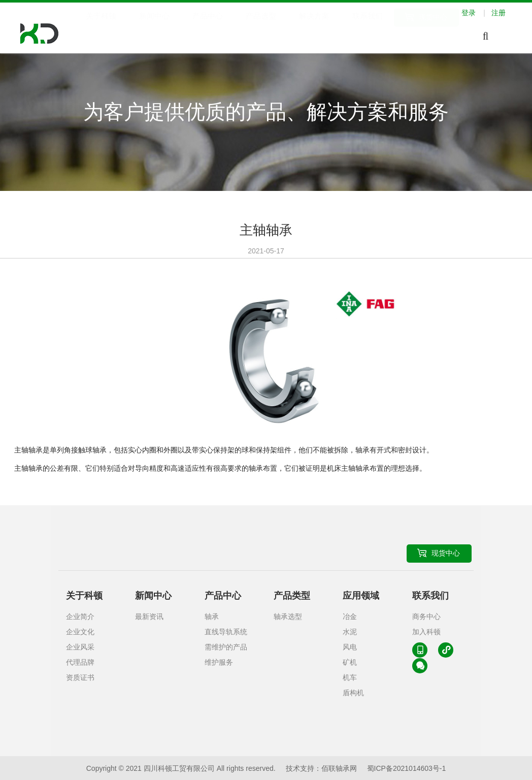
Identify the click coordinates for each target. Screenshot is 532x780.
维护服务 (219, 662)
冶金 (350, 616)
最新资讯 (149, 616)
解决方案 (314, 27)
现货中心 (433, 28)
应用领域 (361, 596)
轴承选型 (288, 616)
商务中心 (426, 616)
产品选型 (261, 27)
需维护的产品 (226, 647)
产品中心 (208, 27)
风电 (350, 647)
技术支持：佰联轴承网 (321, 768)
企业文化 (80, 632)
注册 (498, 13)
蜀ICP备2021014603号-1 (407, 768)
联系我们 (368, 27)
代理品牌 (80, 662)
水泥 (350, 632)
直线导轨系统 (226, 632)
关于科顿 (101, 27)
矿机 (350, 662)
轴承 (212, 616)
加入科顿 (426, 632)
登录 (475, 13)
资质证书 (80, 677)
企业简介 (80, 616)
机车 (350, 677)
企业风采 (80, 647)
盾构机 (353, 693)
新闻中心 (154, 27)
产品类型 (292, 596)
